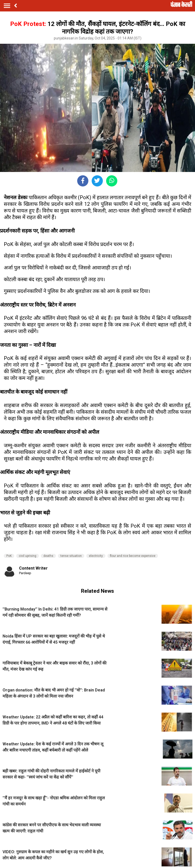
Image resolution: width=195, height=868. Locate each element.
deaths (48, 556)
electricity (96, 556)
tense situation (71, 556)
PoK (9, 556)
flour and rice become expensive (133, 556)
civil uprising (28, 556)
